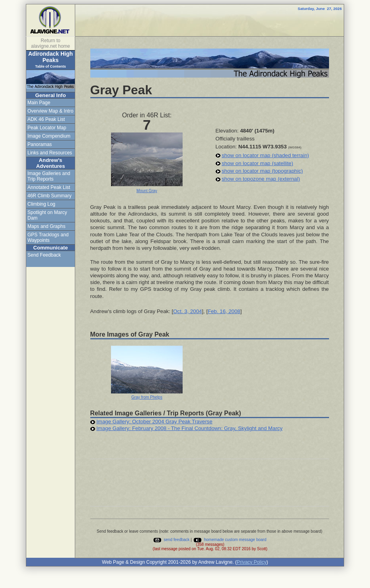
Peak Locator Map (47, 128)
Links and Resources (50, 153)
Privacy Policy (252, 562)
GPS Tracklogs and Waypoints (48, 238)
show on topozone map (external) (261, 179)
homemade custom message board (230, 540)
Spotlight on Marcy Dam (47, 215)
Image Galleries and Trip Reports (49, 176)
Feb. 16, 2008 (224, 311)
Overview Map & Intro (50, 111)
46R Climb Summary (50, 196)
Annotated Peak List (49, 187)
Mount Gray (147, 191)
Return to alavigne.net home (51, 43)
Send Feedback (44, 255)
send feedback (171, 540)
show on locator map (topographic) (262, 171)
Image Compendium (49, 136)
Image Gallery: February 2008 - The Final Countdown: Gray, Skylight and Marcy (189, 428)
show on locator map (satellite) (257, 163)
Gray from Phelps (147, 397)
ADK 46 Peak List (46, 119)
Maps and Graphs (46, 226)
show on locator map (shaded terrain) (265, 155)
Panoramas (40, 144)
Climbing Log (41, 204)
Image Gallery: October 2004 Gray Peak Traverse (154, 422)
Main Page (39, 103)
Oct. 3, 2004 (187, 311)
